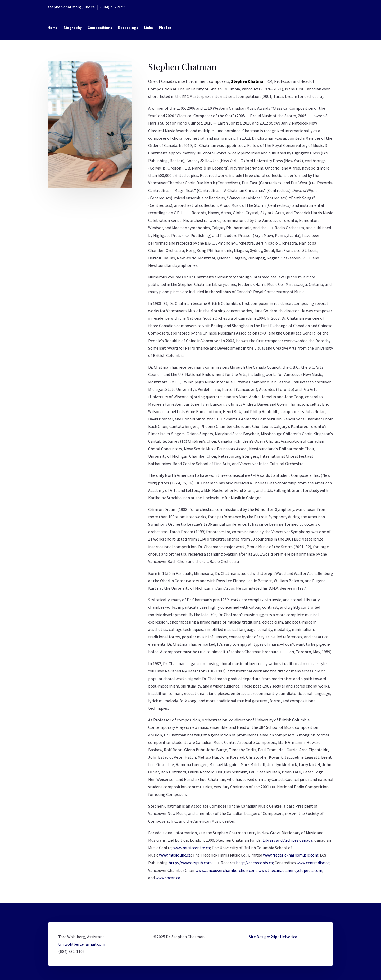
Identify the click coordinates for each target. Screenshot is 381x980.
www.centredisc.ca (313, 863)
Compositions (100, 28)
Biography (73, 28)
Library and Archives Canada (287, 840)
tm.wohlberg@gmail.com (82, 944)
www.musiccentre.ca (192, 848)
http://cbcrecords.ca (254, 863)
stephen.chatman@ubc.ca (71, 7)
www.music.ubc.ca (175, 855)
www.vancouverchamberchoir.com (226, 870)
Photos (165, 28)
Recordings (128, 28)
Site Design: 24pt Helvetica (273, 937)
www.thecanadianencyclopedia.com (290, 870)
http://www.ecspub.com (190, 863)
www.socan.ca (168, 878)
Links (148, 28)
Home (53, 28)
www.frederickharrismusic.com (291, 855)
